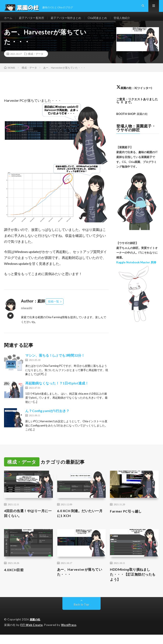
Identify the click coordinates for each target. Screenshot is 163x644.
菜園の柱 (35, 629)
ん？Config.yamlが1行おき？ (47, 417)
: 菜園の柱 (133, 121)
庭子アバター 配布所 (33, 21)
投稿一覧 (53, 308)
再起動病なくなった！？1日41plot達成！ (57, 390)
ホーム (8, 21)
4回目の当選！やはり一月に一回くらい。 (27, 520)
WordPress (70, 634)
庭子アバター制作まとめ (70, 21)
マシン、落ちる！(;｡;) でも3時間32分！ (55, 362)
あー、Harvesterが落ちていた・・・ (80, 580)
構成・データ (36, 61)
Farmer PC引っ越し (127, 518)
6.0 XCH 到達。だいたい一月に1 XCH (80, 520)
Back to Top (82, 614)
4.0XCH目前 (15, 578)
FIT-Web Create (32, 634)
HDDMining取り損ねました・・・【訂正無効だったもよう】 (133, 583)
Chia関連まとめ (103, 21)
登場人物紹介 (129, 21)
